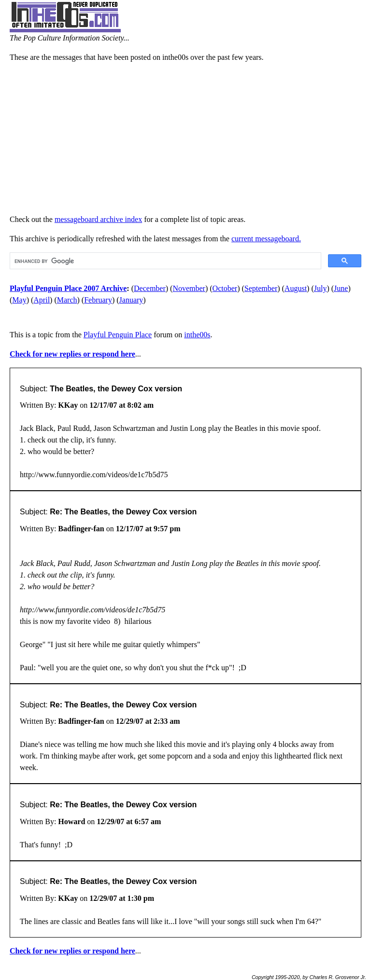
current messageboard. (266, 239)
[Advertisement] (185, 138)
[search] (164, 261)
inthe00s (197, 335)
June (341, 288)
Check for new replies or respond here (72, 354)
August (296, 288)
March (67, 300)
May (19, 300)
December (150, 288)
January (131, 300)
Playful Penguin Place (118, 335)
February (98, 300)
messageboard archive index (98, 219)
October (225, 288)
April (42, 300)
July (321, 288)
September (261, 288)
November (189, 288)
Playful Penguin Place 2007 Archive (68, 288)
